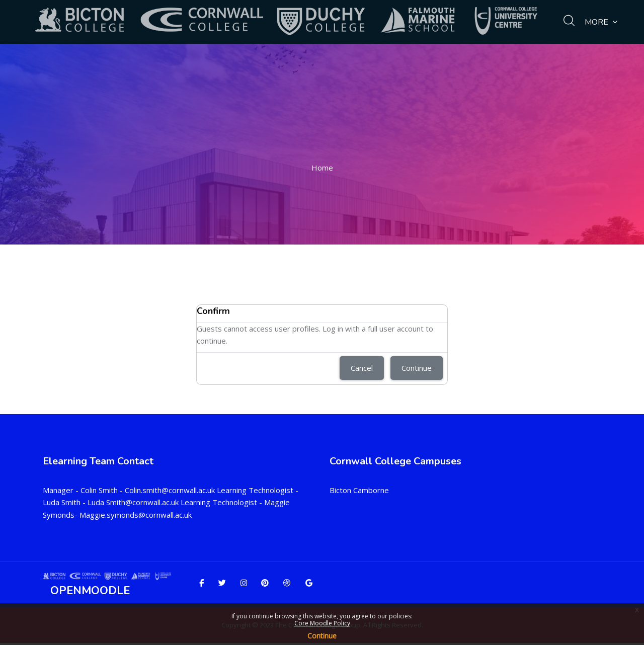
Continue (322, 636)
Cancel (362, 368)
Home (322, 168)
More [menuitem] (601, 22)
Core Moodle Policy (322, 623)
